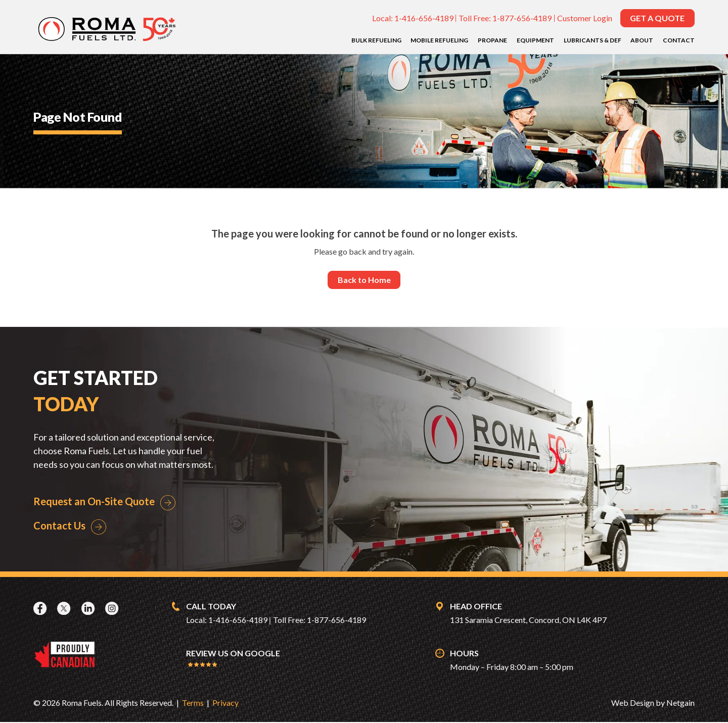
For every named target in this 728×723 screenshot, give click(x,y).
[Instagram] (113, 609)
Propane (492, 40)
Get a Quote (657, 18)
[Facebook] (41, 609)
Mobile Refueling (439, 40)
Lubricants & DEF (593, 40)
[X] (65, 609)
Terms (193, 704)
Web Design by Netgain (653, 704)
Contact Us (59, 526)
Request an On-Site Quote (94, 502)
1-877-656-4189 (522, 18)
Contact (679, 40)
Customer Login (585, 18)
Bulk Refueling (376, 40)
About (642, 40)
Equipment (535, 40)
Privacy (225, 704)
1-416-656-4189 (424, 18)
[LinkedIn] (89, 609)
